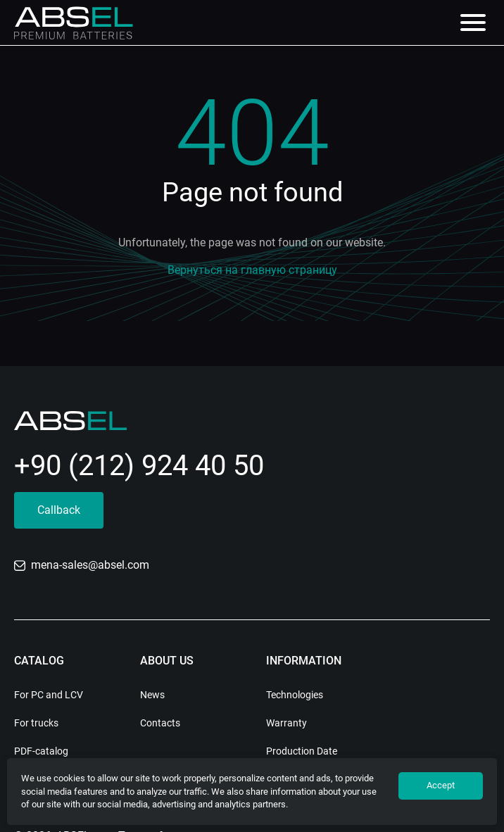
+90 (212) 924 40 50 (139, 466)
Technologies (295, 695)
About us (167, 661)
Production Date (302, 751)
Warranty (286, 723)
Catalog (39, 661)
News (152, 695)
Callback (59, 510)
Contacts (160, 723)
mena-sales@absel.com (82, 565)
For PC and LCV (49, 695)
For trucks (36, 723)
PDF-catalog (41, 751)
